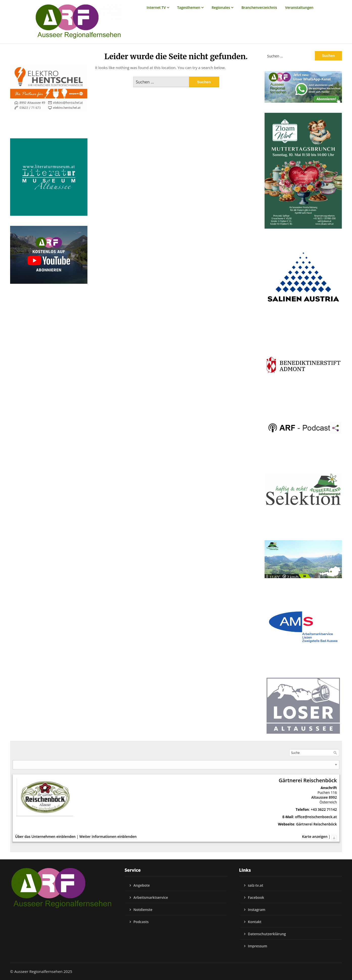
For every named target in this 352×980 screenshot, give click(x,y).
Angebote (142, 885)
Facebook (256, 897)
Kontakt (255, 922)
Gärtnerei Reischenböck (316, 824)
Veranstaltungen (299, 7)
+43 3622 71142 (324, 809)
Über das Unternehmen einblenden (45, 836)
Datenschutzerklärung (267, 934)
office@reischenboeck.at (316, 817)
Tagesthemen (189, 7)
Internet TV (156, 7)
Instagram (257, 910)
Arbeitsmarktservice (151, 897)
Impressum (257, 946)
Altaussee (320, 797)
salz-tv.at (256, 885)
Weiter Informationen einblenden (108, 836)
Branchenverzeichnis (259, 7)
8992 (333, 797)
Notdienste (143, 910)
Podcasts (141, 922)
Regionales (221, 7)
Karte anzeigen (315, 836)
